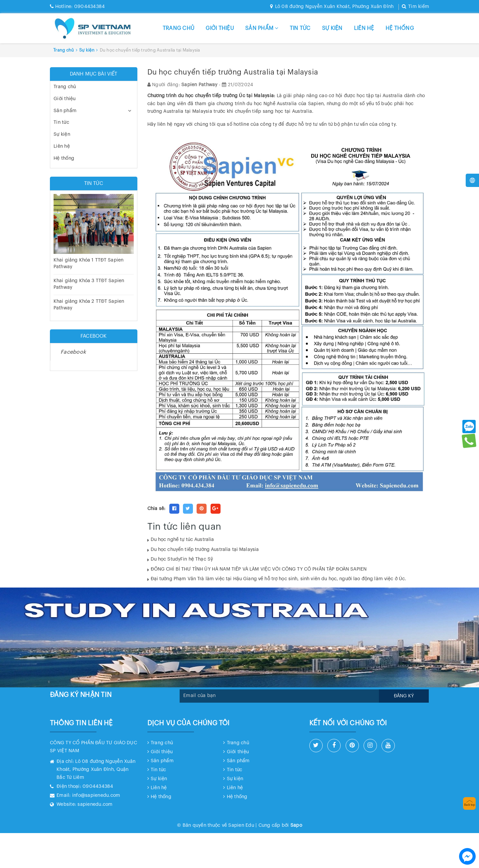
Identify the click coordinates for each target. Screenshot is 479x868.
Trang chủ (178, 28)
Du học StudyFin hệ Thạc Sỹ (182, 559)
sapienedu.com (95, 804)
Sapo (296, 825)
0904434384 (77, 7)
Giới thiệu (220, 28)
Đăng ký (404, 696)
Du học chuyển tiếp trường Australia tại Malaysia (205, 550)
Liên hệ (364, 28)
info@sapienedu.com (96, 795)
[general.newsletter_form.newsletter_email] (279, 696)
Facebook (73, 352)
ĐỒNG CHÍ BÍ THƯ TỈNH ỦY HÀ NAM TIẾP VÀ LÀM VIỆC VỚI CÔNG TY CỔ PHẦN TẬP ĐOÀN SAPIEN (259, 569)
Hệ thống (400, 28)
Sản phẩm (262, 28)
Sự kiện (332, 28)
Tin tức (300, 28)
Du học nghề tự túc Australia (182, 540)
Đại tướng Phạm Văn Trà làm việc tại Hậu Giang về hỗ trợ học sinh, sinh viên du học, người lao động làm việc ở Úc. (279, 579)
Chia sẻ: (157, 509)
